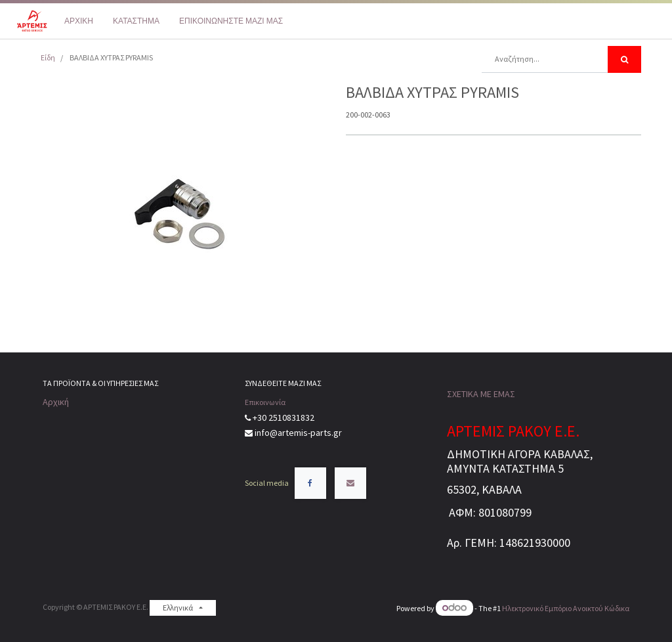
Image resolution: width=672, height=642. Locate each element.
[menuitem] (79, 21)
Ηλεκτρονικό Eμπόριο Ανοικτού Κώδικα (566, 608)
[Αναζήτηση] (624, 59)
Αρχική (56, 402)
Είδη (48, 57)
